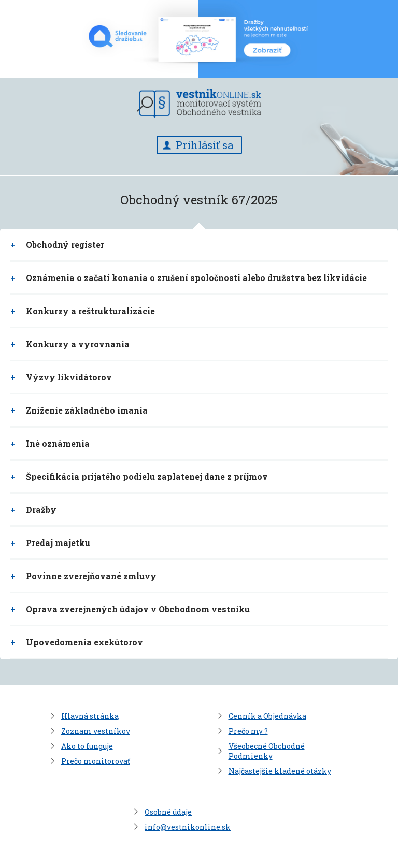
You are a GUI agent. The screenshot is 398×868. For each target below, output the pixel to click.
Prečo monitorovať (96, 761)
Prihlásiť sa (204, 145)
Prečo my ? (248, 731)
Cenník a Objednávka (267, 716)
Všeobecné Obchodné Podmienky (267, 751)
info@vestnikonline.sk (188, 827)
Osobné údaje (168, 812)
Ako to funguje (87, 746)
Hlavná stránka (90, 716)
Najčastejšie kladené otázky (280, 771)
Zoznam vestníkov (96, 731)
